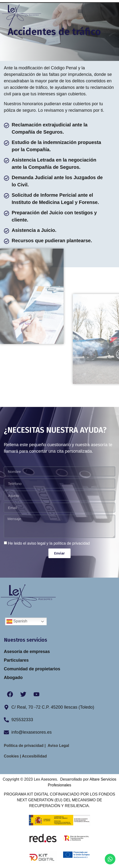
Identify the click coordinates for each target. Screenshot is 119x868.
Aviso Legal (59, 746)
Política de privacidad (24, 746)
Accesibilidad (34, 756)
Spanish (17, 621)
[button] (80, 11)
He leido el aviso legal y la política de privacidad (49, 543)
